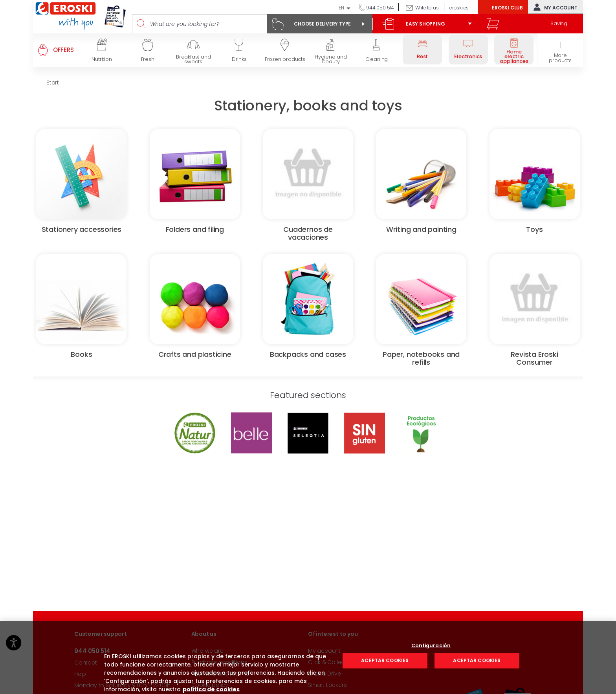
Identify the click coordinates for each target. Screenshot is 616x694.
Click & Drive (324, 674)
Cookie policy (210, 685)
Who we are (207, 651)
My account (554, 7)
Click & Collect (327, 662)
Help (80, 674)
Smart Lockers (327, 685)
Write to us (427, 8)
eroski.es (459, 8)
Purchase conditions (219, 662)
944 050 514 (379, 8)
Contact (86, 663)
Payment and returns (220, 674)
